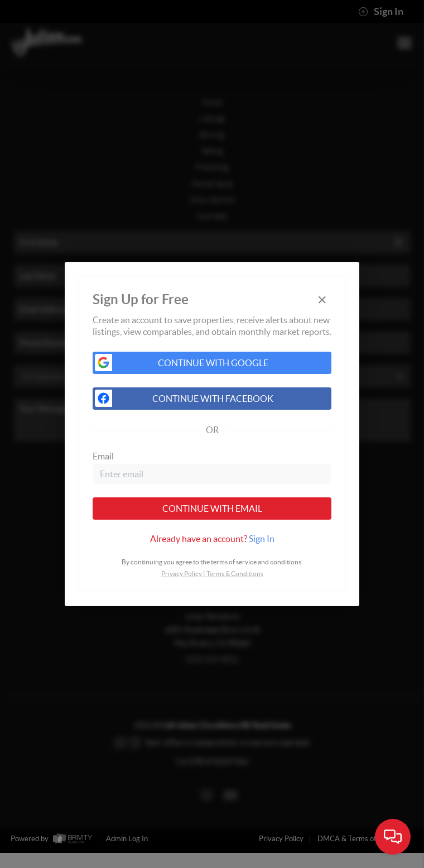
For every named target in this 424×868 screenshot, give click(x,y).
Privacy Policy (182, 574)
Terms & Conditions (235, 574)
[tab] (212, 539)
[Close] (322, 299)
